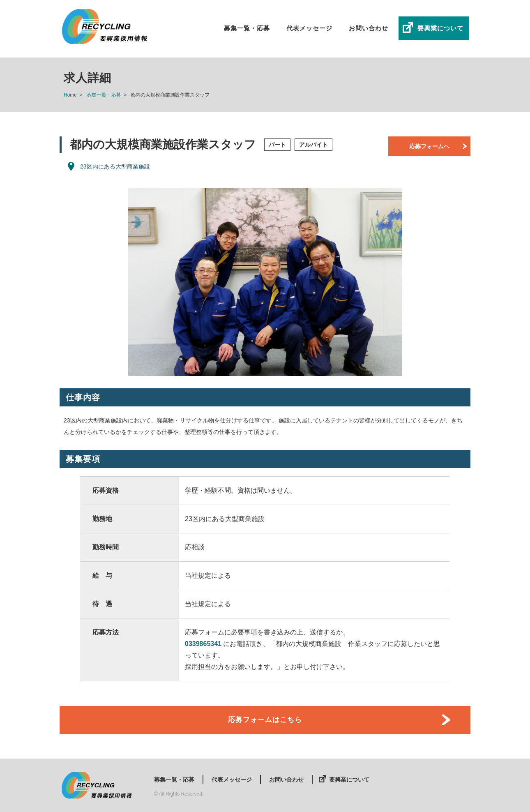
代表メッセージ (309, 28)
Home (70, 95)
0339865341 (203, 644)
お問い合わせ (369, 28)
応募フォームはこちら (265, 720)
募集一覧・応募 (247, 28)
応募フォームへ (429, 146)
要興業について (440, 28)
